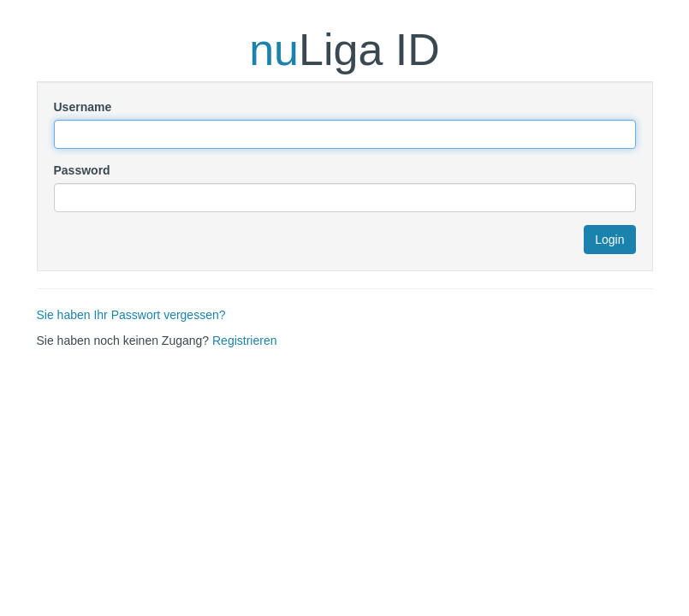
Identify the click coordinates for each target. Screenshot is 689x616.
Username (83, 107)
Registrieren (244, 341)
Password (82, 170)
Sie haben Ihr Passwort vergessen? (131, 315)
